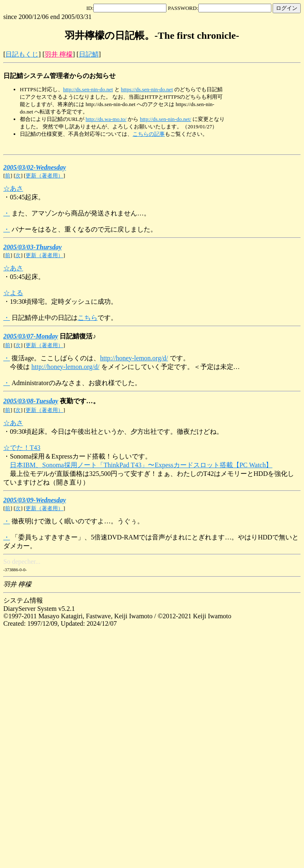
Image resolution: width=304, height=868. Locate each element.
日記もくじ (22, 54)
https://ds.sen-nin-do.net (147, 89)
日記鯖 (89, 54)
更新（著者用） (44, 176)
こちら (88, 318)
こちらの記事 (149, 134)
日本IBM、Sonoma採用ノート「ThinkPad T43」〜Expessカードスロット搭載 (121, 465)
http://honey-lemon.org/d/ (134, 358)
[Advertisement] (264, 97)
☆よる (13, 293)
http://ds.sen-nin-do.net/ (166, 119)
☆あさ (13, 188)
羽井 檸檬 (59, 54)
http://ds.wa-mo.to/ (106, 119)
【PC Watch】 (253, 465)
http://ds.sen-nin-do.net (88, 89)
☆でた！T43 (22, 448)
